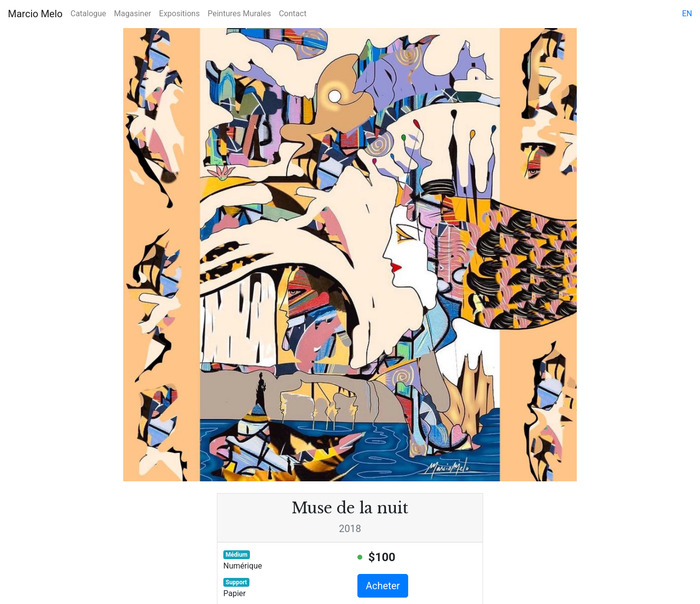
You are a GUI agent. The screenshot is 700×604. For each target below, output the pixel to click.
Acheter (383, 586)
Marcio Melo (35, 14)
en (687, 14)
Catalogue (88, 14)
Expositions (180, 14)
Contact (293, 14)
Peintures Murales (239, 14)
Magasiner (132, 14)
